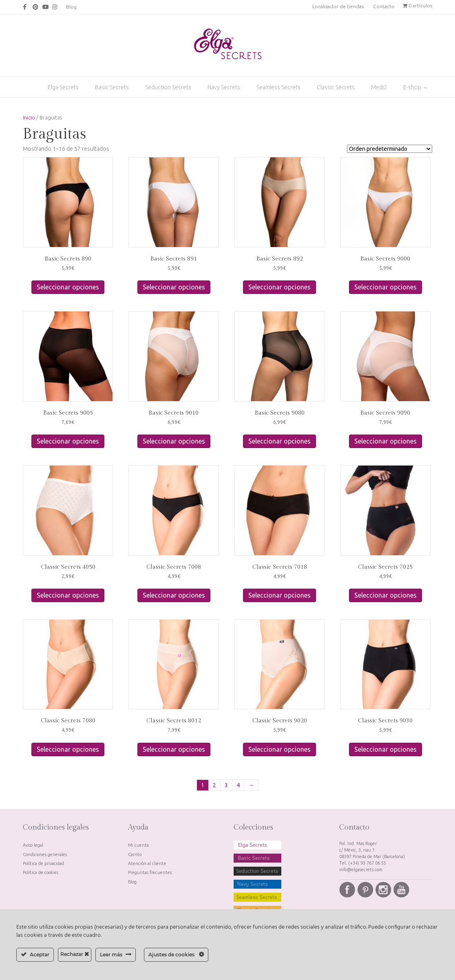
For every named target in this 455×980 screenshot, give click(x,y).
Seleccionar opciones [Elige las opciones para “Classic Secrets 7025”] (385, 595)
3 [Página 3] (226, 785)
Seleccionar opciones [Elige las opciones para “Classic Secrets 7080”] (68, 749)
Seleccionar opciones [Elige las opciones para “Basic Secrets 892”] (279, 287)
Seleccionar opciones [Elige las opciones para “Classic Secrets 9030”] (385, 749)
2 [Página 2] (214, 785)
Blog (71, 7)
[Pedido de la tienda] (390, 149)
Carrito (135, 854)
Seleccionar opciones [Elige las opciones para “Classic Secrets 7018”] (279, 595)
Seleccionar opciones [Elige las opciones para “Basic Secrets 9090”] (385, 441)
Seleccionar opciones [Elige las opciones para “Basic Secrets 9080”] (279, 441)
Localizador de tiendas (338, 6)
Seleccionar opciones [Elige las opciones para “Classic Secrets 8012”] (174, 749)
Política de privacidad (43, 863)
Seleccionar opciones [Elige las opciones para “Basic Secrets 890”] (68, 287)
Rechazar (75, 954)
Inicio (29, 117)
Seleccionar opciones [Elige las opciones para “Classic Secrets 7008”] (174, 595)
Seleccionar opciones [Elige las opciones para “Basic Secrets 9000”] (385, 287)
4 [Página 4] (238, 785)
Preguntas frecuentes (150, 872)
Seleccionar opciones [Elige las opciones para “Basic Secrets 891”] (174, 287)
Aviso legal (33, 845)
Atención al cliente (147, 863)
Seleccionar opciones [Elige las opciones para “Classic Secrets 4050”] (68, 595)
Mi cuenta (138, 845)
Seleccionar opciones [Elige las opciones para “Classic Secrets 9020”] (279, 749)
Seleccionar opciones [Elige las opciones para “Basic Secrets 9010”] (174, 441)
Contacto (384, 6)
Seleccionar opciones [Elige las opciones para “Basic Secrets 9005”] (68, 441)
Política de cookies (41, 872)
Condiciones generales (45, 854)
